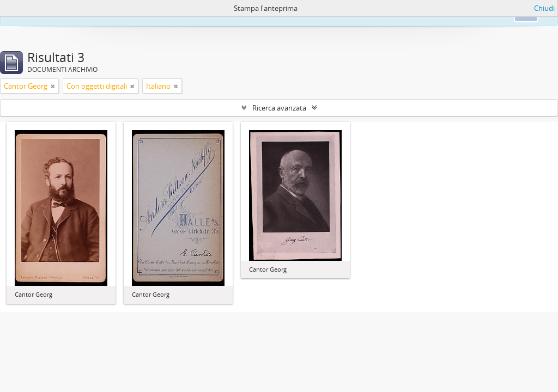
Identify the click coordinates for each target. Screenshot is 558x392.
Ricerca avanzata (279, 108)
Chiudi (544, 8)
